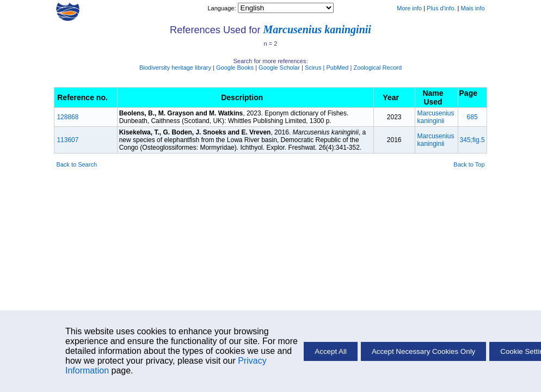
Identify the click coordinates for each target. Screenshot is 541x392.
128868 (67, 117)
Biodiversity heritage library (175, 68)
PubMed (337, 68)
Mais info (473, 8)
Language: (222, 8)
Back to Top (469, 164)
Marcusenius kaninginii (317, 29)
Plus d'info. (441, 8)
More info (409, 8)
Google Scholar (279, 68)
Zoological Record (377, 68)
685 (472, 117)
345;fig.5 (472, 140)
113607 (67, 140)
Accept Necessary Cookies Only (423, 351)
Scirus (313, 68)
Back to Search (76, 164)
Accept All (331, 351)
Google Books (235, 68)
